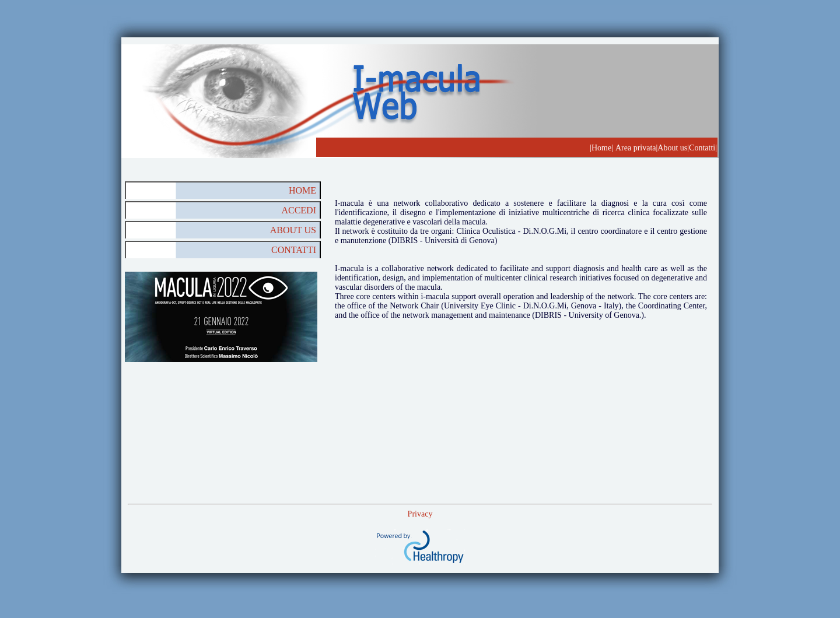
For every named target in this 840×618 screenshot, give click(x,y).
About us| (673, 148)
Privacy (420, 514)
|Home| (601, 148)
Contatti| (703, 148)
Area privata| (636, 148)
